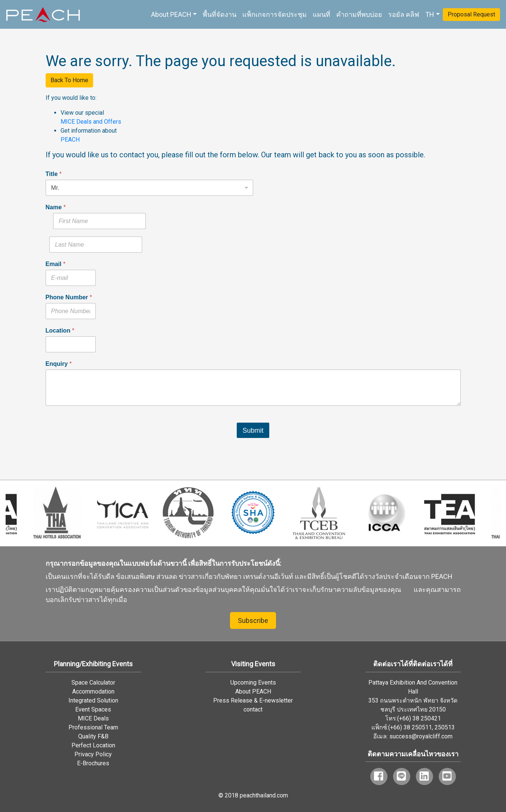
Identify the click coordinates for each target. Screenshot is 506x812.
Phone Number (69, 297)
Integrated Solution (93, 700)
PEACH (70, 140)
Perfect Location (93, 745)
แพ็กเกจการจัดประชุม (275, 14)
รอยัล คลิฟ (404, 14)
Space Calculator (93, 683)
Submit (253, 430)
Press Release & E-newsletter (253, 700)
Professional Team (93, 727)
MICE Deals (93, 718)
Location (60, 331)
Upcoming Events (253, 683)
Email (56, 264)
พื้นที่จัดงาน (220, 14)
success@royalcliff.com (421, 736)
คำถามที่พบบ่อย (359, 14)
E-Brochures (93, 763)
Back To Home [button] (69, 80)
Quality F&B (93, 736)
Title (54, 174)
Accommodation (93, 691)
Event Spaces (93, 709)
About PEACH (171, 14)
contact (253, 709)
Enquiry (59, 364)
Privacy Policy (93, 754)
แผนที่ (321, 14)
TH (430, 14)
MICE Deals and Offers (91, 122)
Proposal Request (471, 14)
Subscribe (253, 620)
